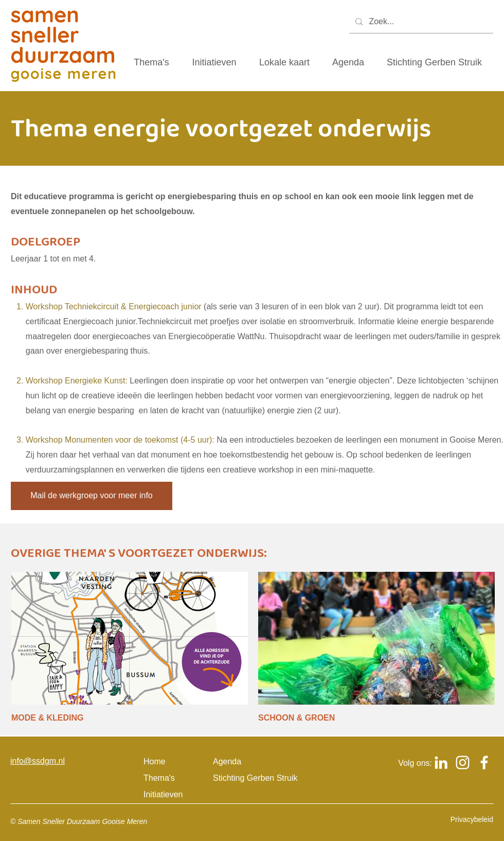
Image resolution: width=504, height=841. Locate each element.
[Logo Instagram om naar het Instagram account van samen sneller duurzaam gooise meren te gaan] (463, 763)
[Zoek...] (420, 22)
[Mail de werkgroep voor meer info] (92, 496)
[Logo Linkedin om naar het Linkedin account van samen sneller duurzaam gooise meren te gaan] (441, 763)
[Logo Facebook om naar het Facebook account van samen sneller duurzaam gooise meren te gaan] (484, 763)
